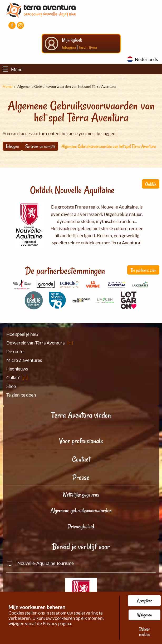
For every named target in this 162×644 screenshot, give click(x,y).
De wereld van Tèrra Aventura (36, 343)
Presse (81, 477)
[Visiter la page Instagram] (20, 25)
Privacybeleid (81, 526)
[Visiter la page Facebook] (12, 25)
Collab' (13, 377)
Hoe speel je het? (22, 334)
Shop (11, 386)
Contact (81, 459)
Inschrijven (88, 47)
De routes (16, 351)
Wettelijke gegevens (81, 495)
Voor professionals (81, 441)
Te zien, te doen (21, 395)
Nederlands (146, 59)
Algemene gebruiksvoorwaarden (81, 510)
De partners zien (143, 270)
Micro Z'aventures (24, 360)
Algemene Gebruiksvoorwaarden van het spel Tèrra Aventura (109, 146)
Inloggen (69, 47)
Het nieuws (17, 369)
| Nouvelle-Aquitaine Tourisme (40, 563)
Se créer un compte (40, 146)
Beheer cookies (144, 632)
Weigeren (144, 615)
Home (8, 87)
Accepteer (144, 601)
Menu (13, 70)
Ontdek (151, 184)
